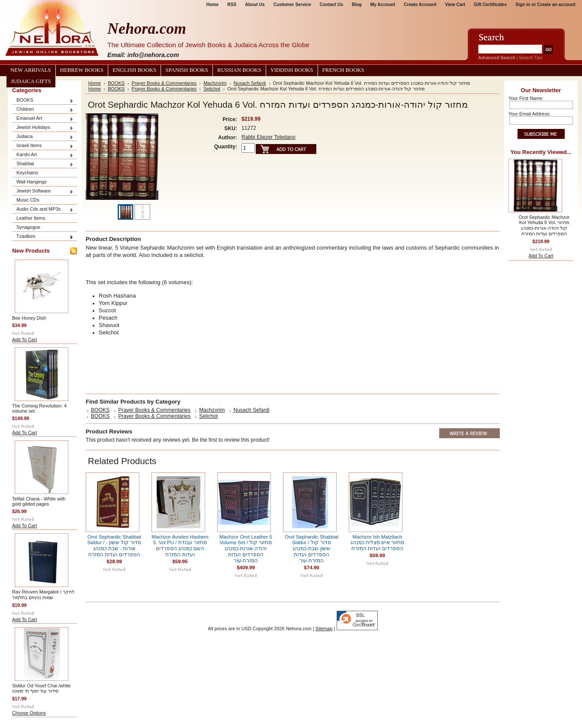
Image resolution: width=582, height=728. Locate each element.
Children (43, 110)
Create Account (420, 5)
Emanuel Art (43, 119)
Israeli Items (43, 146)
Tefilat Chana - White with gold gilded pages (39, 501)
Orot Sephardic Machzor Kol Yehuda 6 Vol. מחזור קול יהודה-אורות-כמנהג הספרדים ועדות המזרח (544, 225)
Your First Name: (526, 98)
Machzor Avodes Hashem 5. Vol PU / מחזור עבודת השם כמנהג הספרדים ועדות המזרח (180, 546)
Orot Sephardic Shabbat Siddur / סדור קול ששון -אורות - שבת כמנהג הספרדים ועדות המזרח (114, 546)
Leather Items (31, 218)
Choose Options (29, 713)
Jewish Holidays (43, 128)
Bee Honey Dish (29, 318)
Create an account (556, 5)
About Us (255, 5)
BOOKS (43, 101)
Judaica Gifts (31, 81)
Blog (357, 5)
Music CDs (28, 200)
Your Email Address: (530, 114)
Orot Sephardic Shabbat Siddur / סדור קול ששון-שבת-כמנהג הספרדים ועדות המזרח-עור (312, 549)
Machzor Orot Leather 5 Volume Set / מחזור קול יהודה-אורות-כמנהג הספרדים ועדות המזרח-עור (246, 549)
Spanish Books (187, 70)
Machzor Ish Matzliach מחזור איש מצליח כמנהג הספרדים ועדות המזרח (378, 543)
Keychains (27, 173)
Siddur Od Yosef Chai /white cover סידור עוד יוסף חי (41, 688)
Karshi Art (43, 155)
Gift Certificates (490, 5)
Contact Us (331, 5)
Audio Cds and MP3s (43, 210)
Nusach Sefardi (250, 83)
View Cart (455, 5)
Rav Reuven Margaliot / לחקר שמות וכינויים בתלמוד (43, 595)
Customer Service (292, 5)
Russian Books (239, 70)
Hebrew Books (82, 70)
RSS (232, 5)
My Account (383, 5)
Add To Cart (24, 340)
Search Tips (531, 58)
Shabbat (43, 164)
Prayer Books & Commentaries (164, 83)
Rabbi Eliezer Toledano (268, 137)
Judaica (43, 137)
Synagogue (28, 227)
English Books (134, 70)
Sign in (523, 5)
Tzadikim (43, 237)
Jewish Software (43, 191)
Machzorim (215, 83)
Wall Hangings (32, 182)
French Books (343, 70)
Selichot (212, 89)
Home (212, 5)
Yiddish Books (292, 70)
